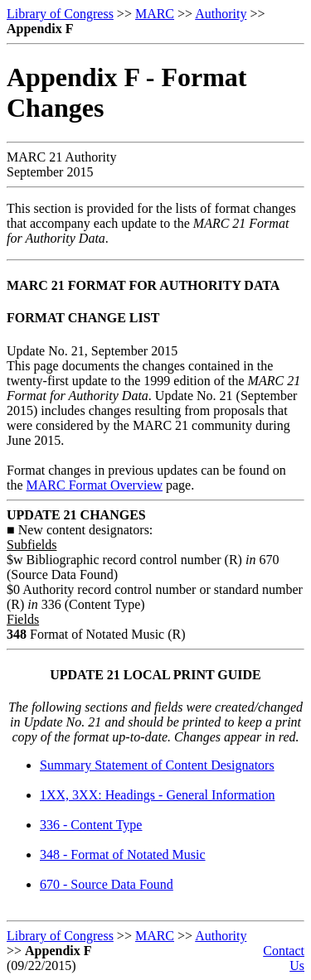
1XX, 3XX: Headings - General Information (157, 795)
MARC (155, 14)
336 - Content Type (91, 825)
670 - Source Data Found (107, 884)
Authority (221, 14)
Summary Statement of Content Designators (157, 765)
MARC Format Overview (95, 485)
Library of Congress (60, 14)
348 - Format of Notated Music (123, 854)
